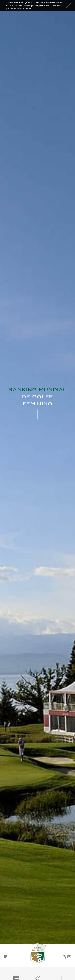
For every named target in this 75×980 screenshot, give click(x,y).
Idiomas (67, 957)
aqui (8, 6)
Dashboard (5, 957)
